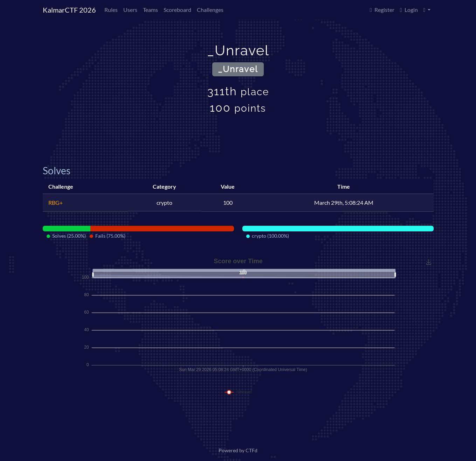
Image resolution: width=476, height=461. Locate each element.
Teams (150, 10)
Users (130, 10)
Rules (111, 10)
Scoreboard (177, 10)
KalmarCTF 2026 (69, 10)
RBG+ (56, 202)
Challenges (210, 10)
